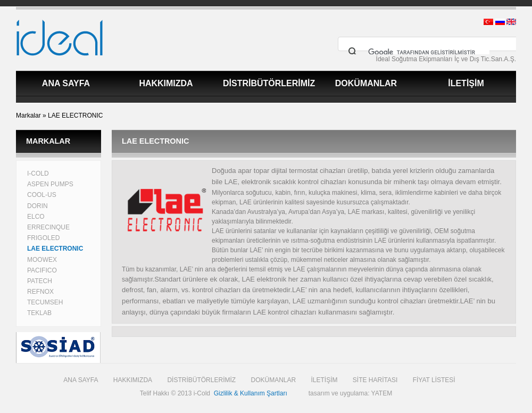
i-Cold (202, 393)
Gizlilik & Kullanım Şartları (251, 393)
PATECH (40, 281)
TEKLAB (39, 313)
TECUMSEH (45, 302)
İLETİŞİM (466, 83)
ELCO (36, 217)
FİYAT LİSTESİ (434, 380)
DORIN (38, 206)
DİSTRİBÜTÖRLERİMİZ (269, 83)
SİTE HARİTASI (375, 380)
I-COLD (38, 174)
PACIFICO (42, 270)
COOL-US (42, 195)
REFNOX (40, 292)
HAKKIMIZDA (166, 83)
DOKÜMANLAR (366, 83)
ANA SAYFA (66, 83)
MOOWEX (42, 260)
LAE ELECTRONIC (75, 115)
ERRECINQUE (48, 227)
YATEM (382, 393)
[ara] (429, 52)
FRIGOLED (43, 238)
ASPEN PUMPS (50, 184)
